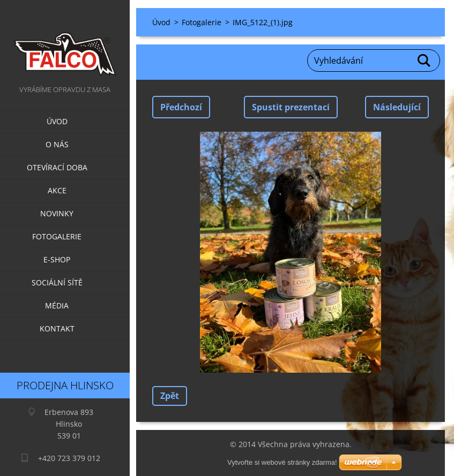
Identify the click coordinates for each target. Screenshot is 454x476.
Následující (397, 107)
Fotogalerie (57, 236)
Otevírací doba (57, 167)
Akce (57, 190)
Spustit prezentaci (291, 107)
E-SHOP (57, 259)
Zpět (170, 396)
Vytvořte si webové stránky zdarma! (282, 462)
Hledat (425, 61)
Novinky (57, 213)
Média (57, 305)
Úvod (57, 121)
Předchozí (181, 107)
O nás (57, 144)
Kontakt (57, 328)
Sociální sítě (57, 282)
